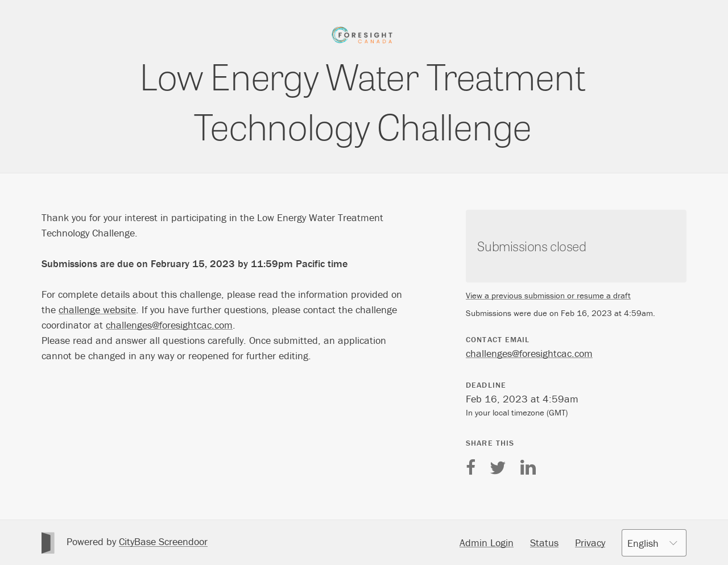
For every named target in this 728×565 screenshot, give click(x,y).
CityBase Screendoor (163, 541)
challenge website (97, 309)
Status (544, 543)
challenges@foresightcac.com (169, 325)
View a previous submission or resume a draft (548, 295)
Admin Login (487, 543)
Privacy (590, 543)
